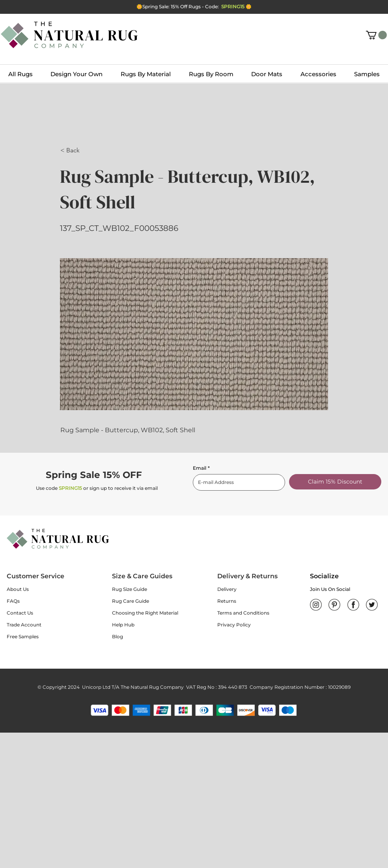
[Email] (237, 482)
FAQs (13, 601)
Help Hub (123, 625)
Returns (227, 601)
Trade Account (24, 625)
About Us (18, 589)
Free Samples (23, 636)
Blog (118, 636)
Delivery (227, 589)
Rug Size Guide (130, 589)
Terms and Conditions (243, 613)
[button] (376, 35)
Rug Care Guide (131, 601)
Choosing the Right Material (145, 613)
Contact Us (20, 613)
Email (201, 468)
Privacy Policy (234, 625)
